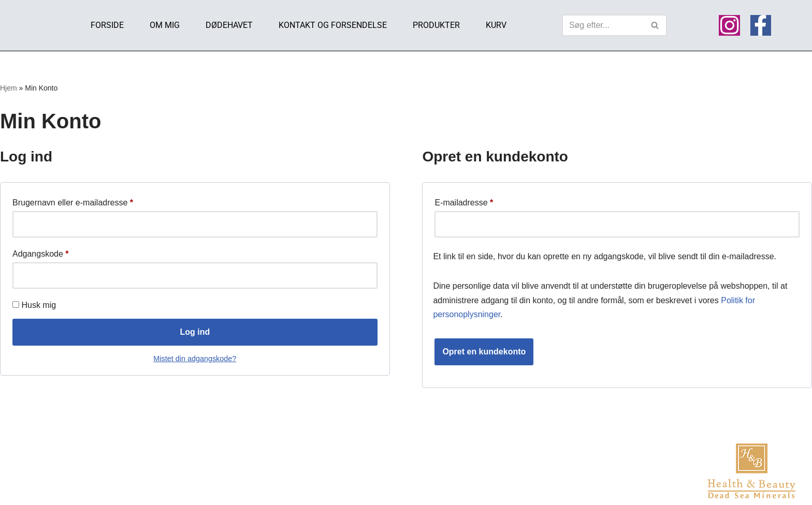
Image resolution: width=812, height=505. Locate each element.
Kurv (496, 25)
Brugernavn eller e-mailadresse (73, 201)
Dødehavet (229, 25)
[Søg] (603, 25)
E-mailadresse (464, 201)
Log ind (195, 332)
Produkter (436, 25)
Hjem (9, 88)
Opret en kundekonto (484, 352)
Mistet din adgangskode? (195, 359)
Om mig (165, 25)
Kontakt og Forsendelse (333, 25)
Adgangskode (41, 252)
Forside (107, 25)
